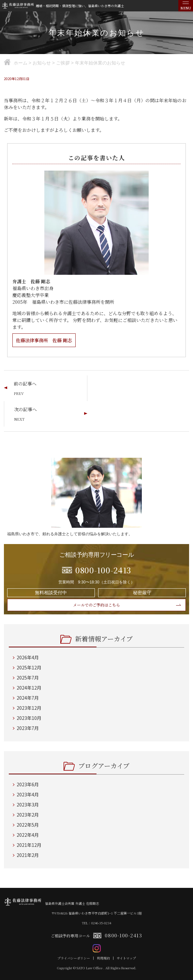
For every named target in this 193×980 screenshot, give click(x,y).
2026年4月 (28, 657)
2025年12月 (29, 667)
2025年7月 (28, 678)
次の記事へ (25, 409)
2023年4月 (28, 794)
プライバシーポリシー (74, 958)
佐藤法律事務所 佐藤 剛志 (44, 340)
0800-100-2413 (123, 935)
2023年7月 (28, 728)
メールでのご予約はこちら (96, 605)
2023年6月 (28, 784)
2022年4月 (28, 835)
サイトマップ (126, 958)
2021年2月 (28, 855)
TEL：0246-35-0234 (96, 923)
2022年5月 (28, 825)
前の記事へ (25, 384)
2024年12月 (29, 688)
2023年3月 (28, 805)
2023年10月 (29, 718)
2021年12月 (29, 845)
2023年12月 (29, 708)
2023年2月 (28, 815)
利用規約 (103, 958)
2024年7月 (28, 698)
